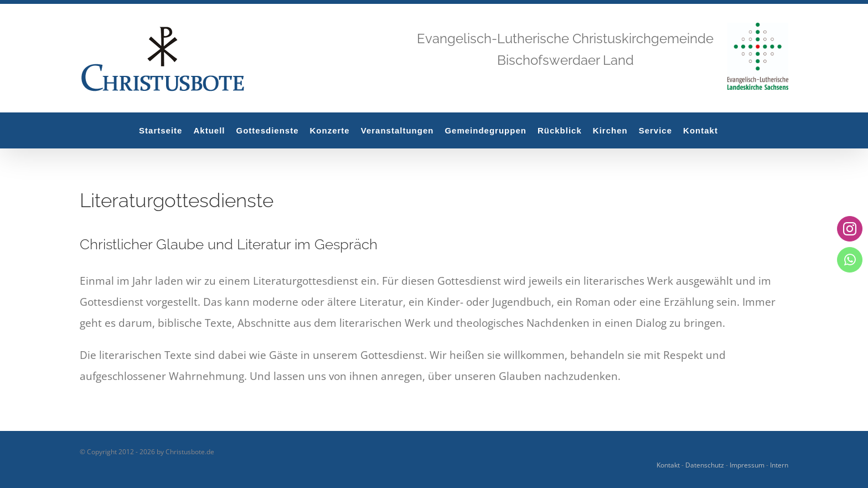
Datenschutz (705, 465)
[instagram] (850, 229)
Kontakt (668, 465)
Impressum (747, 465)
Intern (779, 465)
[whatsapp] (850, 259)
